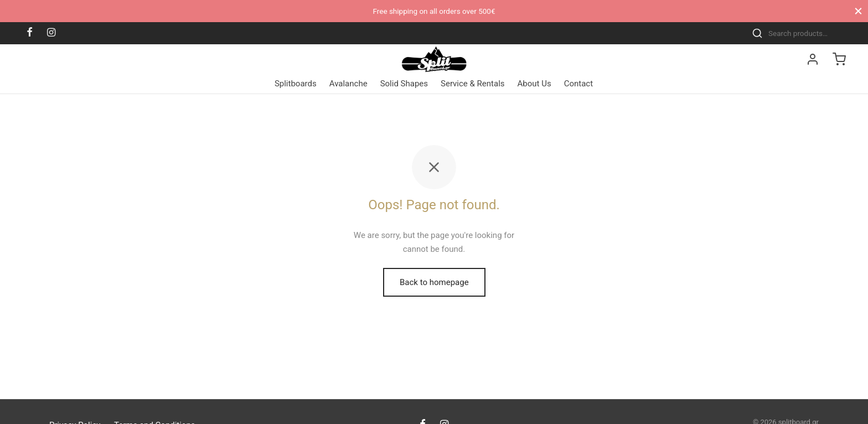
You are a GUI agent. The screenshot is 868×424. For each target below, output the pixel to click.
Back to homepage (434, 282)
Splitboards (296, 84)
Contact (578, 84)
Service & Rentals (473, 84)
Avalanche (348, 84)
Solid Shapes (404, 84)
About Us (534, 84)
